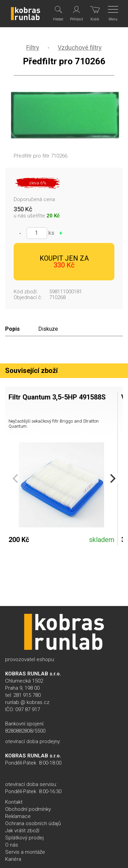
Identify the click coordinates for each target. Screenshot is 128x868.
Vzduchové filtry (80, 47)
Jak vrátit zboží (22, 831)
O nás (12, 845)
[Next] (112, 478)
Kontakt (14, 802)
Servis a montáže (25, 852)
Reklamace (18, 816)
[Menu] (113, 14)
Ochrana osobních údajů (33, 823)
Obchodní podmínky (28, 809)
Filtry (33, 47)
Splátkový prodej (24, 838)
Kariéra (13, 859)
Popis (12, 329)
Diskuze (48, 329)
